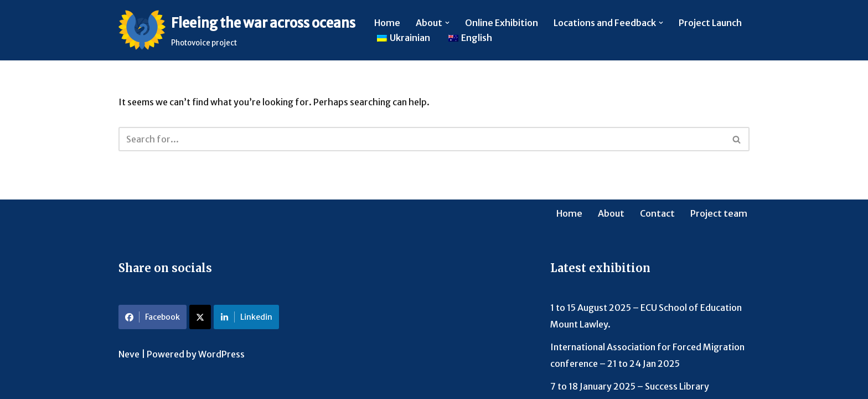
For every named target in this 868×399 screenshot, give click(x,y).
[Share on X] (200, 317)
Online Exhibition (502, 23)
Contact (657, 213)
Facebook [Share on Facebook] (153, 317)
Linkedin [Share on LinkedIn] (246, 317)
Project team (719, 213)
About (611, 213)
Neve (129, 354)
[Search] (422, 139)
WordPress (221, 354)
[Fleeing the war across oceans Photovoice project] (237, 30)
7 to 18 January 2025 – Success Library (630, 386)
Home (387, 23)
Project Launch (710, 23)
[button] (447, 23)
